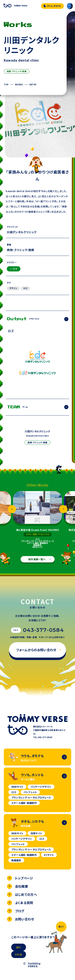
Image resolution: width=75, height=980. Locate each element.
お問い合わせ (21, 919)
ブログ (16, 911)
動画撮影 (16, 860)
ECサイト (49, 855)
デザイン (13, 288)
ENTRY (33, 85)
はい (19, 947)
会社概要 (17, 886)
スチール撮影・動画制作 (24, 803)
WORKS (19, 85)
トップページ (20, 878)
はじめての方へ (22, 894)
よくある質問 (20, 903)
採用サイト (36, 833)
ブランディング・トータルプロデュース (31, 797)
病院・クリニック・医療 (17, 71)
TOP (6, 85)
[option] (37, 520)
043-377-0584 (43, 630)
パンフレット (30, 792)
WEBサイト (17, 787)
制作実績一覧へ (39, 559)
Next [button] (63, 509)
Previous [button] (12, 509)
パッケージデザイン (41, 787)
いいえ (19, 954)
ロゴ (14, 269)
